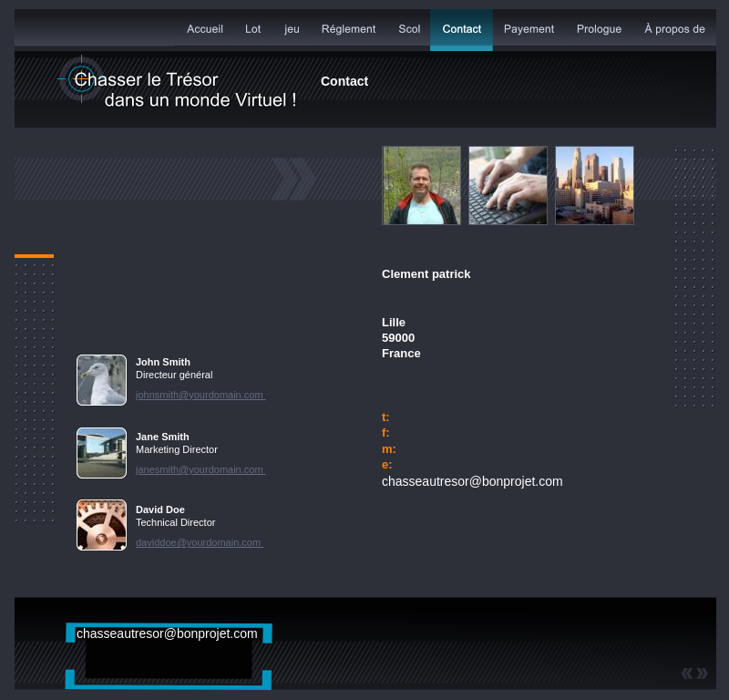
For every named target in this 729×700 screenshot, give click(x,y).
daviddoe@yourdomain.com (200, 542)
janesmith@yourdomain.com (201, 469)
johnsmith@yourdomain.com (201, 395)
